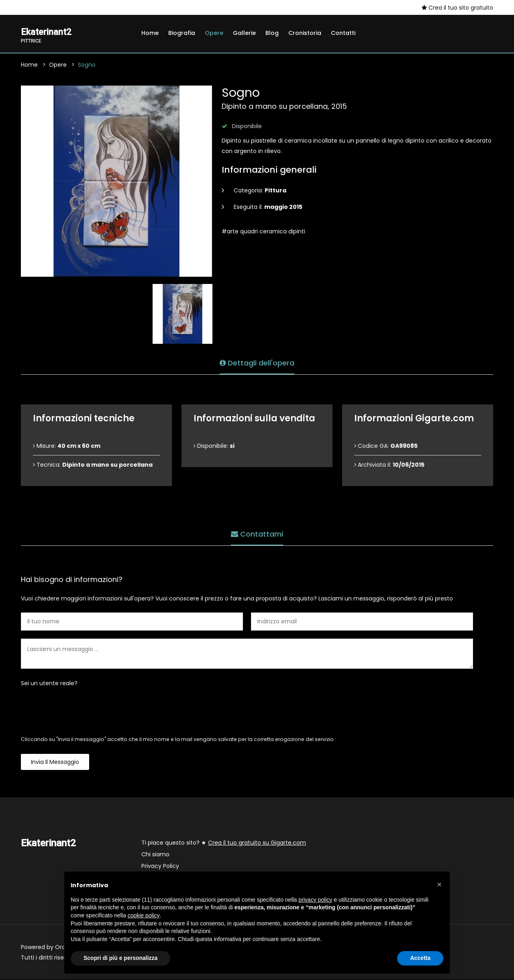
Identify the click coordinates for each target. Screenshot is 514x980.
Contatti (343, 33)
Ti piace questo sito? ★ (224, 844)
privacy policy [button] (315, 900)
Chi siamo (155, 855)
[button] (439, 884)
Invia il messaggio (55, 763)
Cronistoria (305, 33)
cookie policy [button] (144, 915)
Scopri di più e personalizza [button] (120, 958)
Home (150, 33)
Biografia (182, 33)
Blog (272, 33)
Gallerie (244, 33)
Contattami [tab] (257, 533)
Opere (214, 33)
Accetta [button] (420, 958)
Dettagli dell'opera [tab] (257, 362)
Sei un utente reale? (49, 684)
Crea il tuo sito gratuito (457, 8)
